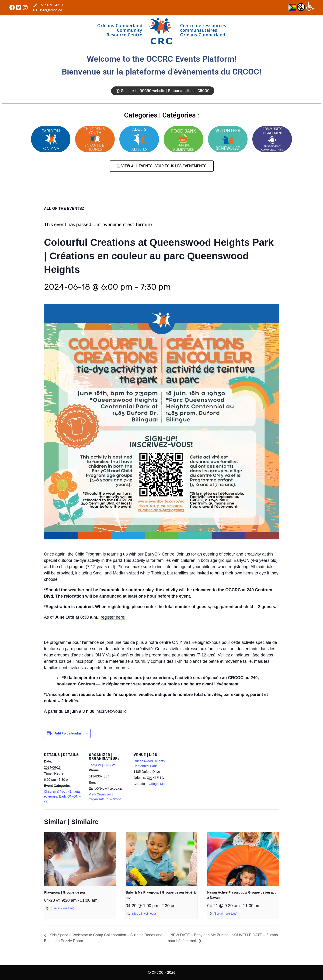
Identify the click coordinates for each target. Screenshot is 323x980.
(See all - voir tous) (63, 908)
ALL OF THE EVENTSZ (64, 208)
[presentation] (80, 859)
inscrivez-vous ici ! (113, 711)
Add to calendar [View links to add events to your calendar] (68, 733)
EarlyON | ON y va (102, 765)
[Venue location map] (203, 778)
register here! (113, 617)
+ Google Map (156, 784)
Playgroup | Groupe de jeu (65, 892)
